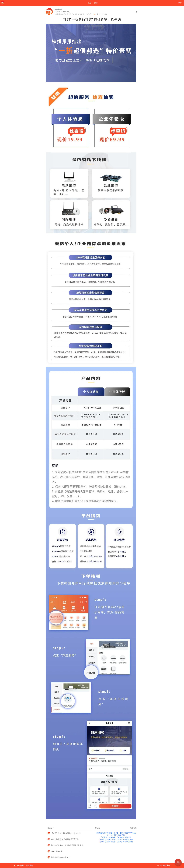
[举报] (136, 12)
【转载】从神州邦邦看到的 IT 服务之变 (66, 833)
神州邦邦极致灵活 (61, 14)
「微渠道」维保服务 (108, 837)
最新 (89, 3)
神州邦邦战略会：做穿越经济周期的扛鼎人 (67, 845)
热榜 (96, 3)
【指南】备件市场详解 (125, 842)
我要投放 (133, 828)
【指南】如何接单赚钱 (125, 839)
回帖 (89, 14)
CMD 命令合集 (57, 851)
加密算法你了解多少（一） (61, 857)
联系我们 (29, 865)
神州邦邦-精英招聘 (118, 835)
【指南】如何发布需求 (107, 842)
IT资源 (82, 14)
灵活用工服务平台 (73, 14)
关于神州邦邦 (19, 865)
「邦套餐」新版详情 (124, 837)
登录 (180, 3)
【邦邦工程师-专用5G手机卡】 (107, 833)
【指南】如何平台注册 (107, 839)
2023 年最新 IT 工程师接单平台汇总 (65, 839)
